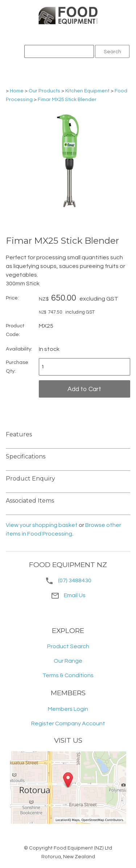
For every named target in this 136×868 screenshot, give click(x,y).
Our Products (44, 91)
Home (17, 91)
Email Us (68, 595)
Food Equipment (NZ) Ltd (83, 848)
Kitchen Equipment (87, 91)
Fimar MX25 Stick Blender (67, 100)
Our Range (68, 661)
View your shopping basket (42, 525)
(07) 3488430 (75, 580)
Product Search (68, 646)
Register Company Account (68, 724)
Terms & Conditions (68, 675)
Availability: (19, 349)
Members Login (68, 709)
